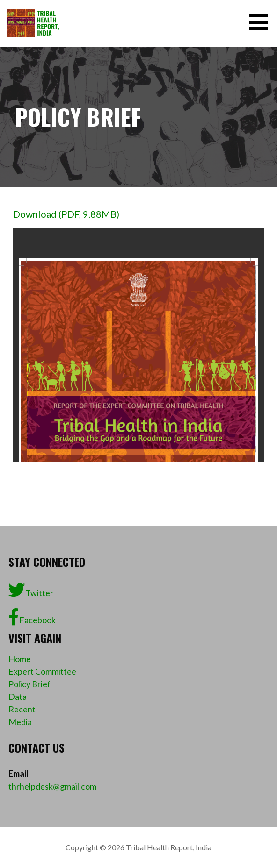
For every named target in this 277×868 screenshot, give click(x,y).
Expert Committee (42, 671)
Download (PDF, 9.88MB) (66, 214)
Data (18, 697)
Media (20, 722)
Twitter (31, 590)
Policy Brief (29, 684)
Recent (22, 709)
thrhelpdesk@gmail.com (52, 786)
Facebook (32, 617)
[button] (262, 22)
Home (20, 659)
